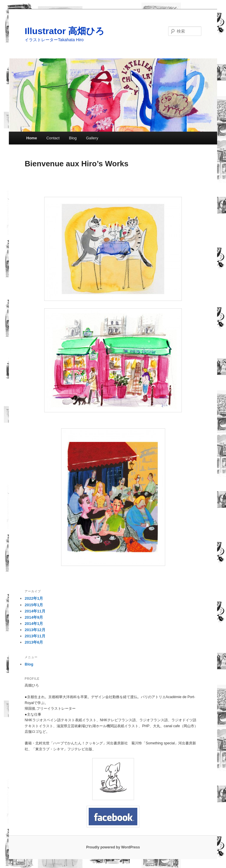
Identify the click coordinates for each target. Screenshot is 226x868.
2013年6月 (34, 642)
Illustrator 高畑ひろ (65, 31)
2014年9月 (34, 617)
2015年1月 (34, 605)
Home (32, 138)
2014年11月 (35, 611)
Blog (73, 138)
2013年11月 (35, 636)
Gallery (92, 138)
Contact (53, 138)
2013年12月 (35, 630)
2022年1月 (34, 598)
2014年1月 (34, 624)
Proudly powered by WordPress (113, 847)
